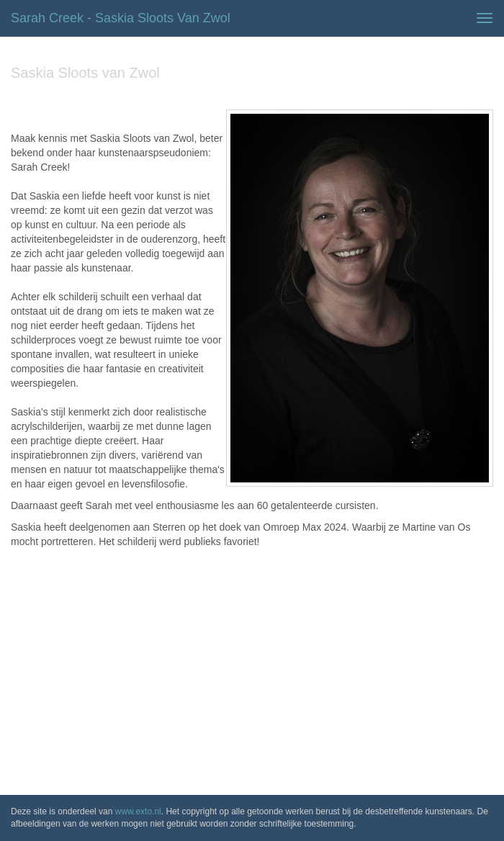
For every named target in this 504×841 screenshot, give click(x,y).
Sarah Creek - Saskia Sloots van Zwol (121, 18)
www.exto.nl (138, 811)
